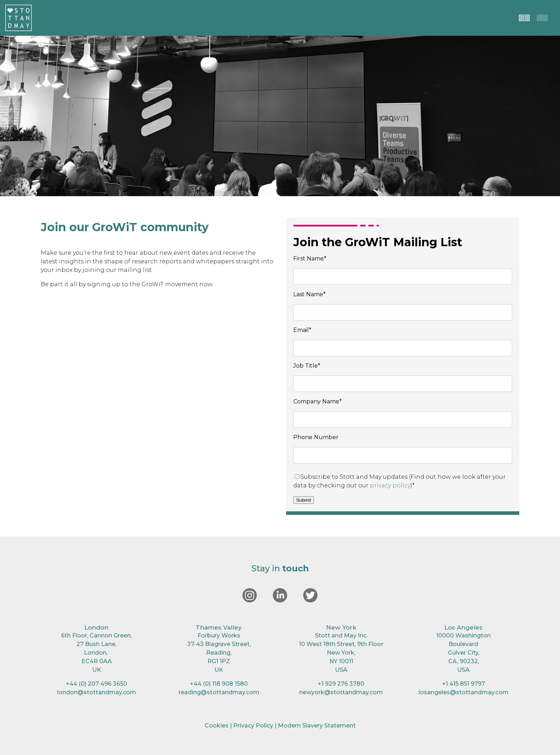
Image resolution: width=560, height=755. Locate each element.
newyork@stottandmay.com (341, 692)
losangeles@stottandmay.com (464, 692)
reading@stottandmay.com (219, 692)
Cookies (217, 726)
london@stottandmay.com (97, 692)
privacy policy (390, 485)
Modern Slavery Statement (317, 726)
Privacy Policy (253, 726)
